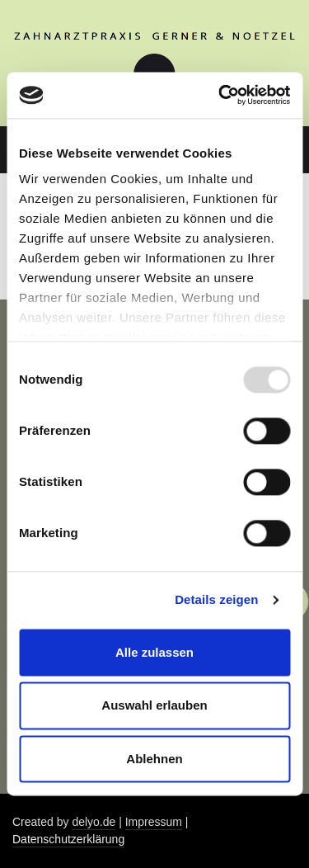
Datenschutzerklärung (68, 839)
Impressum (154, 822)
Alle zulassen (154, 652)
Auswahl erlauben (154, 706)
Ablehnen (154, 759)
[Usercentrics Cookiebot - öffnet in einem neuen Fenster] (220, 95)
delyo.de (94, 822)
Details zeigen (216, 599)
